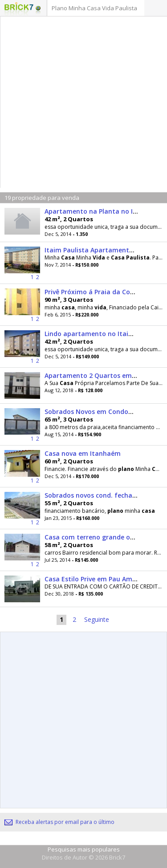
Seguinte (97, 619)
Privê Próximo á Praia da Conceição (99, 292)
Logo (19, 9)
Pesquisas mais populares (84, 849)
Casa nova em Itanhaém (83, 453)
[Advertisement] (83, 104)
